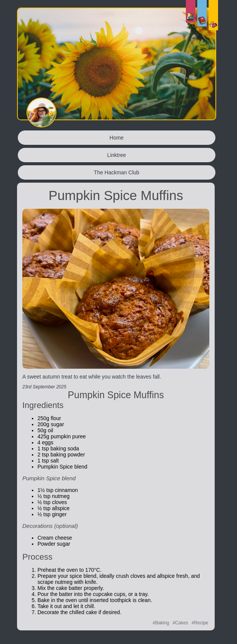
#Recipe (200, 623)
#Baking (161, 623)
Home (116, 138)
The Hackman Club (117, 172)
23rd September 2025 (44, 387)
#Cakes (180, 623)
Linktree (117, 155)
